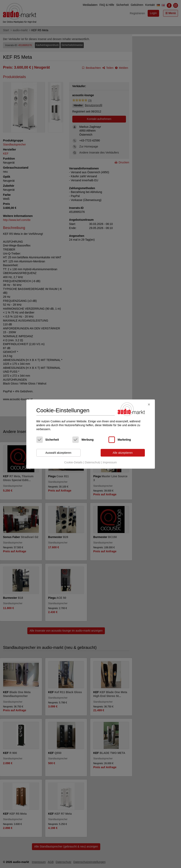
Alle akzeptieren (123, 453)
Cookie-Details (73, 462)
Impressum (110, 462)
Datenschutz (93, 462)
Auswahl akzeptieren (58, 453)
